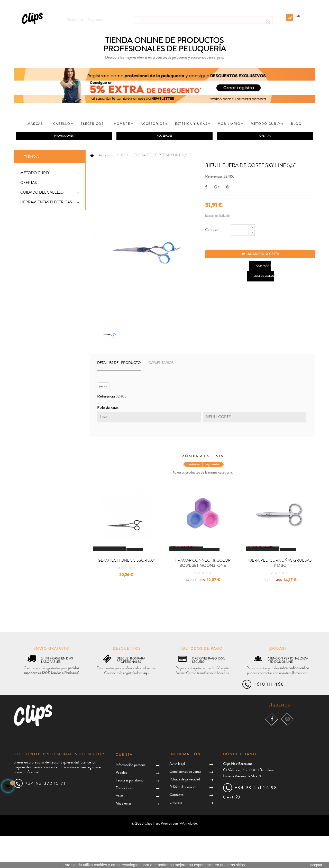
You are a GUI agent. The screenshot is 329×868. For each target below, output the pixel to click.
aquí (146, 705)
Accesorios (33, 233)
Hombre (29, 213)
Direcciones (125, 820)
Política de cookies (183, 819)
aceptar (316, 865)
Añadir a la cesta (260, 255)
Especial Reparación (42, 301)
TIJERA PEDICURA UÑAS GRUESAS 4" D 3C (280, 595)
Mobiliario (31, 252)
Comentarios (161, 364)
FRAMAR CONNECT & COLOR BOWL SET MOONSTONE (203, 595)
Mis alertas (124, 836)
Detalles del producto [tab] (119, 364)
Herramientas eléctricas (46, 204)
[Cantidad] (240, 231)
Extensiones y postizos (44, 262)
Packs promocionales (43, 282)
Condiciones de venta (185, 804)
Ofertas (29, 184)
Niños (26, 223)
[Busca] (203, 18)
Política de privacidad (185, 812)
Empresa (176, 835)
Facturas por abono (130, 812)
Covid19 (28, 291)
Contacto (176, 827)
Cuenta (124, 787)
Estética (29, 243)
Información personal (131, 797)
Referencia (106, 398)
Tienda (32, 158)
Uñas (26, 272)
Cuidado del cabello (42, 194)
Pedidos (121, 805)
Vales (120, 828)
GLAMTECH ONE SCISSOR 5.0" (126, 593)
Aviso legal (177, 796)
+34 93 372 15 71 (45, 815)
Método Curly (35, 174)
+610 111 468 (269, 716)
